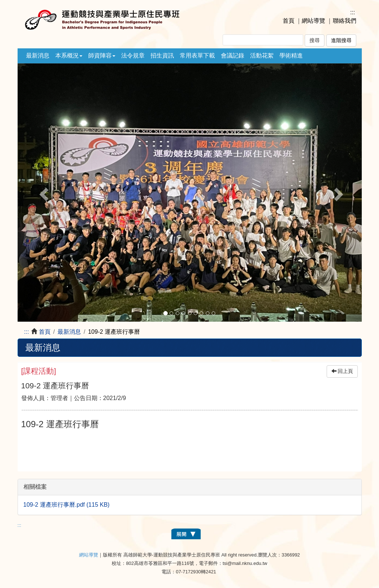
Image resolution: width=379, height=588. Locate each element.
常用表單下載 (197, 56)
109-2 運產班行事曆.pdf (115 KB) (67, 505)
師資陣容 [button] (102, 56)
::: (352, 12)
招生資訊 (162, 56)
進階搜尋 (341, 40)
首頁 (289, 21)
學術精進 (291, 56)
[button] (43, 193)
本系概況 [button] (69, 56)
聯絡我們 (345, 21)
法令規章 (133, 56)
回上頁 (342, 371)
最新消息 (38, 56)
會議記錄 (233, 56)
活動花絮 (262, 56)
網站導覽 (313, 21)
